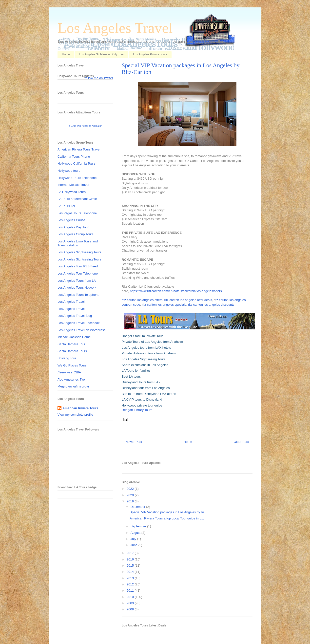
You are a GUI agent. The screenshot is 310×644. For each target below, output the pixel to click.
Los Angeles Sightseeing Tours (144, 359)
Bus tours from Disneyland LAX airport (149, 394)
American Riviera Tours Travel (79, 149)
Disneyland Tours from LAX (141, 382)
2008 (131, 609)
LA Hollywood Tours (72, 192)
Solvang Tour (67, 358)
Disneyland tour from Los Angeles (146, 388)
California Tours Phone (74, 157)
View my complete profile (75, 415)
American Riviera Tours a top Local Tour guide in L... (167, 518)
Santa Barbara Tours (72, 351)
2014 (131, 572)
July (134, 539)
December (138, 507)
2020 (131, 495)
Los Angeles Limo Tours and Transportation (78, 243)
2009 (131, 603)
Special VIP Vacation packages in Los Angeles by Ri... (168, 512)
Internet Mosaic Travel (73, 185)
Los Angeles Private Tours (150, 54)
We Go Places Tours (72, 365)
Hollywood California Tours (77, 163)
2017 (131, 553)
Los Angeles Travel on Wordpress (81, 330)
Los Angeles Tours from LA (77, 281)
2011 (131, 590)
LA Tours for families (136, 371)
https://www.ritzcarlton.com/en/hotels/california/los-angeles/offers (176, 291)
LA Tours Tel (66, 206)
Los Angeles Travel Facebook (79, 323)
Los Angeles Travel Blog (75, 316)
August (136, 533)
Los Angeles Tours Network (77, 288)
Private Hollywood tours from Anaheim (149, 353)
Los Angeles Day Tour (73, 227)
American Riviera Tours (80, 408)
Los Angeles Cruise (71, 220)
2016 (131, 559)
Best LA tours (131, 376)
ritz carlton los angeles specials (164, 305)
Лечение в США (69, 372)
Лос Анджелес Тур (71, 379)
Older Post (241, 442)
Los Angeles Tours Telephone (78, 295)
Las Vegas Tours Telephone (77, 213)
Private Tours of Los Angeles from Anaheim (152, 342)
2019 (131, 501)
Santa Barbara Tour (71, 344)
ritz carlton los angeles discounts (211, 305)
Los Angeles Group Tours (76, 234)
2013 (131, 578)
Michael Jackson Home (74, 337)
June (135, 545)
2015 (131, 566)
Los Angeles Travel (115, 28)
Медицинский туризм (73, 386)
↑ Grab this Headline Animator (85, 126)
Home (66, 54)
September (139, 526)
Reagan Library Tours (137, 410)
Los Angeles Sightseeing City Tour (101, 54)
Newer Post (134, 442)
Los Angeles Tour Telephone (78, 273)
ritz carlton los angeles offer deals (188, 300)
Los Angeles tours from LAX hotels (146, 348)
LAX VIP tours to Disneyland (142, 399)
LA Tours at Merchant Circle (77, 199)
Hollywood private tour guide (142, 405)
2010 (131, 597)
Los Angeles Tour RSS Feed (78, 266)
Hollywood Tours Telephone (77, 178)
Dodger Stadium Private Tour (142, 336)
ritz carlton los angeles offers (142, 300)
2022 (131, 489)
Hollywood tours (69, 171)
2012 (131, 584)
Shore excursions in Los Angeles (145, 365)
